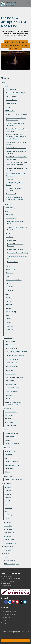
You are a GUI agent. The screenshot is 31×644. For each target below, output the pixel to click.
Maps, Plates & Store (11, 422)
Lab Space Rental (10, 437)
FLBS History (9, 455)
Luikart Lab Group (12, 100)
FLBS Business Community (13, 480)
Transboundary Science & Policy (16, 93)
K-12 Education (10, 345)
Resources (9, 273)
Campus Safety (10, 469)
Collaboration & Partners (14, 280)
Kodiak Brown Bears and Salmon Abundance (16, 175)
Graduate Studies (10, 374)
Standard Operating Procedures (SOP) (17, 257)
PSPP (9, 319)
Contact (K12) (8, 536)
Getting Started (11, 218)
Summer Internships (11, 370)
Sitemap (6, 554)
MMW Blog (10, 215)
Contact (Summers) (10, 543)
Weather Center (10, 415)
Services (6, 430)
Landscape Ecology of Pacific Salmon (15, 184)
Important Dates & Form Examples (15, 223)
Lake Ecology (10, 179)
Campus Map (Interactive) (13, 465)
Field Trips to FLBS (12, 359)
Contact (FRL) (8, 526)
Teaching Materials (12, 348)
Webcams (8, 419)
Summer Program (10, 341)
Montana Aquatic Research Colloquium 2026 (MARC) (13, 403)
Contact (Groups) (9, 533)
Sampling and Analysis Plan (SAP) (18, 253)
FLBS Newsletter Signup (11, 564)
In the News (9, 508)
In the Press (10, 330)
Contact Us (10, 287)
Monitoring (7, 204)
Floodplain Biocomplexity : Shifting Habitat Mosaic (17, 158)
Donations (9, 290)
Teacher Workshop (12, 366)
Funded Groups (11, 269)
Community (8, 515)
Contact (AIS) (8, 522)
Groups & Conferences (12, 444)
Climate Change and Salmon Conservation (15, 124)
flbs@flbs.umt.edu (7, 586)
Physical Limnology (12, 194)
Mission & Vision (10, 451)
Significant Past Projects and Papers (16, 114)
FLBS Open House (12, 391)
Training (9, 233)
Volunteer (9, 308)
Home (4, 83)
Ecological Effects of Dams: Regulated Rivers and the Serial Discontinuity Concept (16, 137)
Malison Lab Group (12, 103)
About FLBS (7, 448)
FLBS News (7, 484)
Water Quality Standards (15, 249)
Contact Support (9, 540)
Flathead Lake (8, 408)
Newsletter (10, 305)
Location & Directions (12, 462)
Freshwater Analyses (11, 433)
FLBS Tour (8, 399)
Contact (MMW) (9, 550)
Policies (7, 472)
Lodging (7, 440)
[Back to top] (15, 640)
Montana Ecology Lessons (15, 355)
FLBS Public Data (10, 111)
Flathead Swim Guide (11, 426)
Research (6, 86)
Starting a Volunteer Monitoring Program (17, 228)
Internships (8, 501)
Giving (7, 518)
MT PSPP (8, 294)
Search (6, 557)
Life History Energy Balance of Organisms (16, 189)
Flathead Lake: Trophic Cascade (16, 148)
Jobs (6, 458)
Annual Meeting (11, 312)
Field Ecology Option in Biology (15, 377)
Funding (9, 266)
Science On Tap (11, 384)
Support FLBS (8, 476)
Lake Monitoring (10, 208)
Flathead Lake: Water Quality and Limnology (16, 152)
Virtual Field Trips (11, 363)
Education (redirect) (10, 560)
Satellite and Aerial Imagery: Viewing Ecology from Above (15, 198)
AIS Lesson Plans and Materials (17, 352)
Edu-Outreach (8, 338)
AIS (6, 334)
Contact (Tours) (9, 547)
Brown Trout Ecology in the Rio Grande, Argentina (16, 119)
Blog (7, 315)
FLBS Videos (9, 395)
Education (8, 494)
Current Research (10, 89)
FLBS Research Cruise (13, 388)
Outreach (8, 497)
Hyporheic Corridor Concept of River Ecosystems (17, 169)
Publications (9, 107)
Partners (9, 301)
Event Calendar (10, 381)
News (8, 276)
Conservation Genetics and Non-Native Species (16, 130)
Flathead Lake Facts (11, 412)
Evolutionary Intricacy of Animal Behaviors (16, 143)
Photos (8, 283)
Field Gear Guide (12, 262)
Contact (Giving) (9, 529)
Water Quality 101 (13, 240)
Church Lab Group (12, 96)
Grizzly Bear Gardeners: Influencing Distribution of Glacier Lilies (17, 164)
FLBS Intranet (6, 617)
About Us (9, 298)
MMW (7, 211)
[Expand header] (29, 3)
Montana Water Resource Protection (15, 245)
